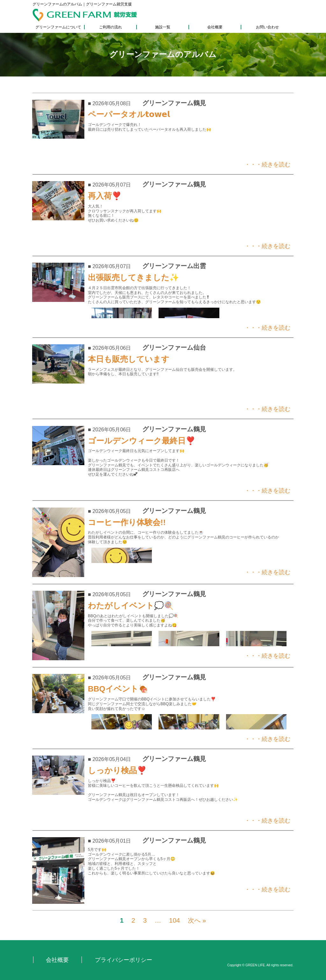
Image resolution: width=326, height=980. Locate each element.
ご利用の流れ (110, 27)
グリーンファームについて (58, 27)
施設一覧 (163, 27)
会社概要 (215, 27)
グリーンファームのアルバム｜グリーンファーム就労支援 (82, 4)
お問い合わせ (267, 27)
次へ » (197, 920)
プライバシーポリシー (124, 960)
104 (174, 920)
